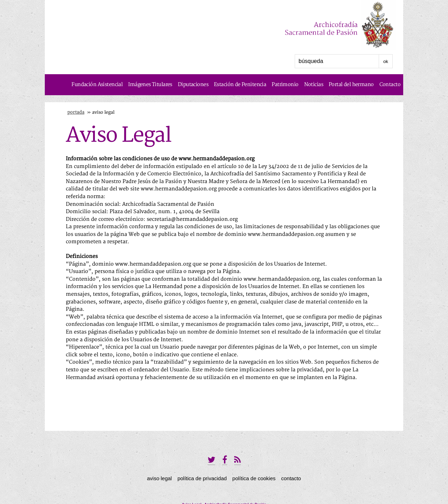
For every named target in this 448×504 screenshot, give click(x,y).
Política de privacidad (202, 478)
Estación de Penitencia (240, 85)
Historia (391, 106)
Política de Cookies (254, 478)
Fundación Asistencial (97, 85)
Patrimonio (285, 85)
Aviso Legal (159, 478)
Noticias (314, 85)
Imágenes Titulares (150, 85)
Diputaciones (193, 85)
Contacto (390, 85)
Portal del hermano (351, 85)
